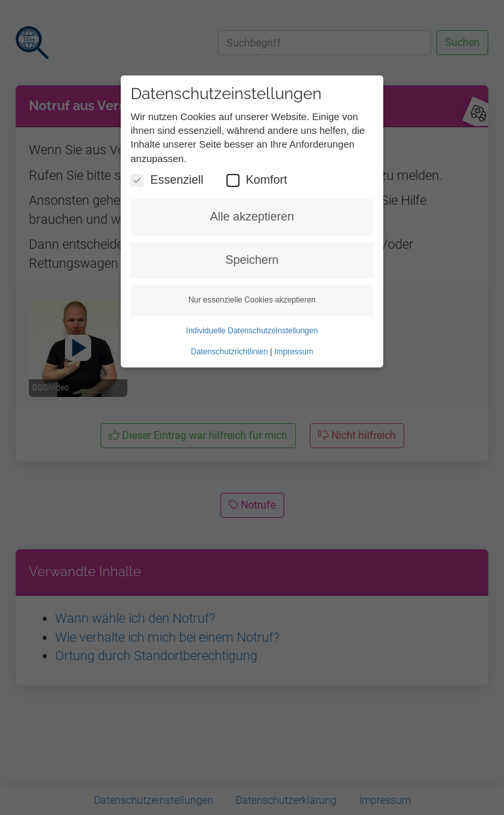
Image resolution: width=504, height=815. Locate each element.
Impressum (294, 352)
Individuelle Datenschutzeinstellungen (252, 331)
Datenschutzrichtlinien (229, 352)
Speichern (252, 260)
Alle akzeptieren (252, 217)
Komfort (257, 180)
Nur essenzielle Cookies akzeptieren (252, 300)
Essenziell (167, 180)
